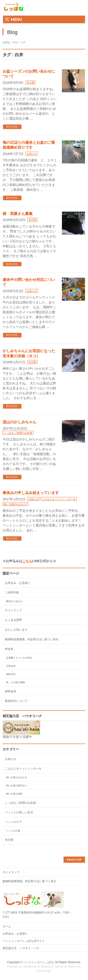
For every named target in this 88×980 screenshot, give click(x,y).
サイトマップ (13, 610)
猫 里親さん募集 (18, 214)
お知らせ (32, 154)
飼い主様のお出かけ (15, 504)
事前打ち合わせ (14, 601)
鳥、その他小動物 (15, 682)
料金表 (9, 649)
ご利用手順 (12, 593)
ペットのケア (13, 822)
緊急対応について (16, 701)
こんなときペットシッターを (59, 499)
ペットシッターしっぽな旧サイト (24, 941)
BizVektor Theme (52, 967)
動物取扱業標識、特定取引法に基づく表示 (32, 639)
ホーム (7, 926)
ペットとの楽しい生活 (19, 812)
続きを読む (12, 127)
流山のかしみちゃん (19, 422)
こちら (27, 561)
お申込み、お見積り (18, 583)
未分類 (30, 83)
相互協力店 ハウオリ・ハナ (23, 948)
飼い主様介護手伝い (17, 786)
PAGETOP (74, 860)
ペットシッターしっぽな (38, 962)
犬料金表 (11, 666)
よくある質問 (13, 620)
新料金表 (11, 691)
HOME (6, 42)
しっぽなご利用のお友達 (18, 433)
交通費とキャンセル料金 (19, 658)
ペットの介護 (13, 831)
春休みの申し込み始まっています (31, 493)
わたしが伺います (16, 630)
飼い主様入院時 (14, 794)
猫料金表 (11, 674)
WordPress (30, 967)
